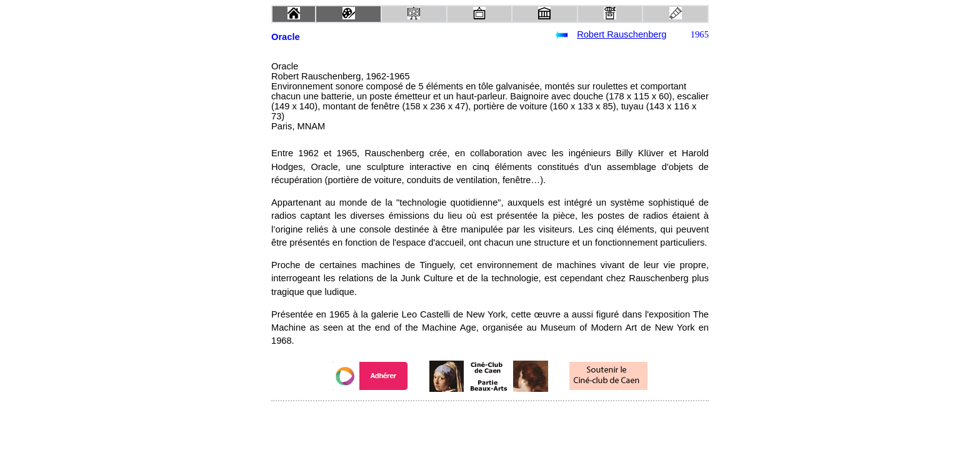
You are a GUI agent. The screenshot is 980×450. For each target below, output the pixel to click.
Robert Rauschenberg (622, 34)
